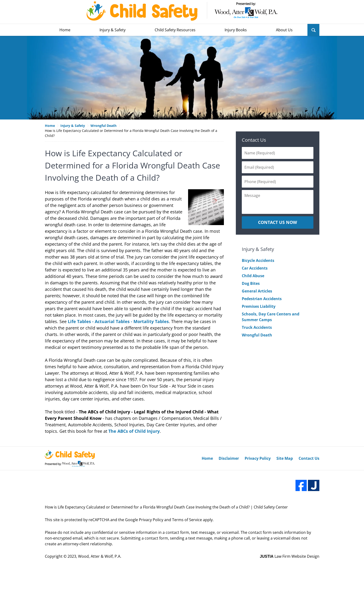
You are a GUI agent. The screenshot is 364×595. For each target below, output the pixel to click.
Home (65, 30)
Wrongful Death (257, 335)
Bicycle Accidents (258, 260)
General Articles (257, 291)
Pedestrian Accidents (262, 299)
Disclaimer (229, 458)
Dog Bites (251, 283)
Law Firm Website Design (290, 556)
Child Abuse (253, 276)
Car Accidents (255, 268)
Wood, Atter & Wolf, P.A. (100, 556)
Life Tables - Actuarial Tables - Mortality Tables (118, 321)
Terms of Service (187, 520)
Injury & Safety (113, 30)
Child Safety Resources (175, 30)
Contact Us (254, 140)
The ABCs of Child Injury (134, 431)
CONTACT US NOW (277, 222)
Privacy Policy (258, 458)
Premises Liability (259, 306)
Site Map (285, 458)
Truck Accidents (257, 327)
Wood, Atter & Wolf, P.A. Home (182, 11)
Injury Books (236, 30)
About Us (284, 30)
